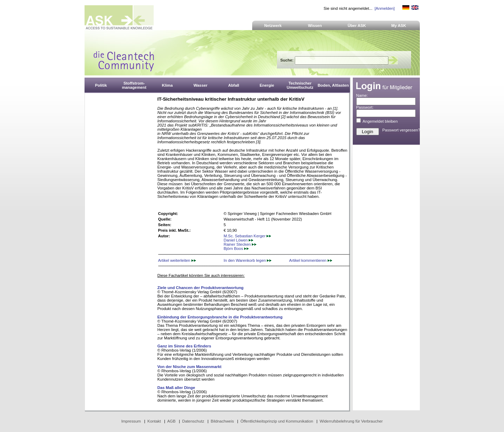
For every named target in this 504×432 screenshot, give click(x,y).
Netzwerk (273, 26)
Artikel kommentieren (311, 260)
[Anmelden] (384, 8)
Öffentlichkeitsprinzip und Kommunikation (277, 421)
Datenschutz (193, 421)
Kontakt (154, 421)
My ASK (399, 26)
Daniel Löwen (238, 240)
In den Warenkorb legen (247, 260)
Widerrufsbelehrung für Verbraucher (351, 421)
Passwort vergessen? (401, 130)
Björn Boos (236, 249)
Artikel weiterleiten (177, 260)
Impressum (131, 421)
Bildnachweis (222, 421)
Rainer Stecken (240, 244)
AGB (171, 421)
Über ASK (357, 26)
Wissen (315, 26)
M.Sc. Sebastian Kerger (247, 236)
